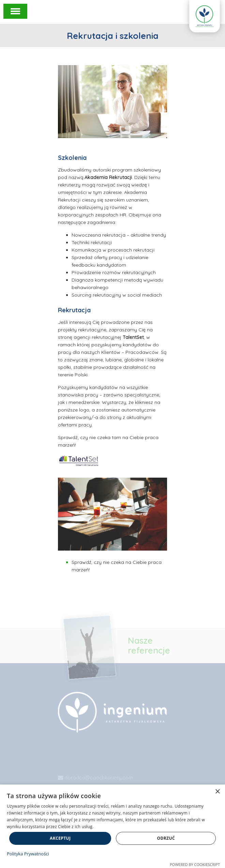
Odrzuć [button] (166, 838)
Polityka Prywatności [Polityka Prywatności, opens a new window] (28, 854)
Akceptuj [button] (60, 838)
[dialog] (112, 826)
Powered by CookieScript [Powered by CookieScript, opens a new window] (195, 864)
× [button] (217, 792)
